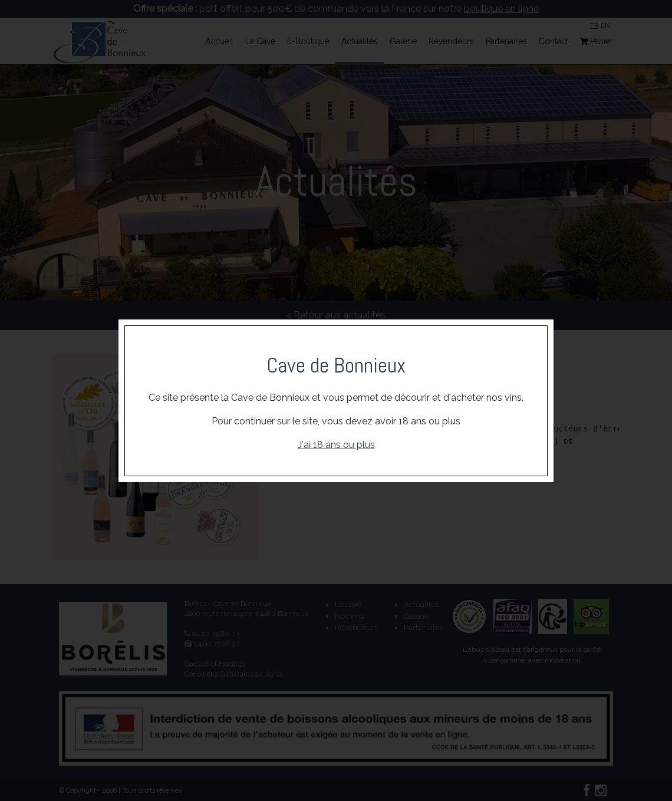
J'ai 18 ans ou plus (336, 445)
